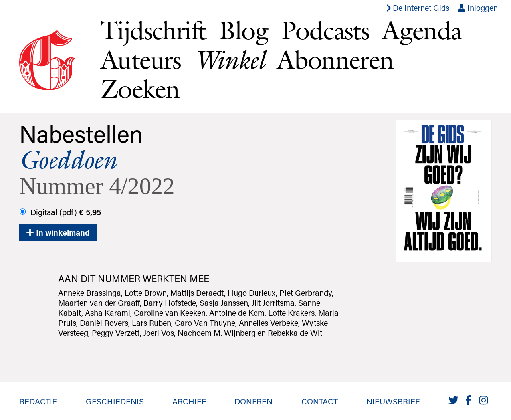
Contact (320, 401)
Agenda (422, 30)
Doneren (254, 401)
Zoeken (140, 89)
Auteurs (141, 59)
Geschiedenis (115, 401)
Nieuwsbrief (393, 401)
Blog (244, 30)
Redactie (38, 401)
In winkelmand (58, 232)
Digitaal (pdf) (60, 212)
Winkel (229, 60)
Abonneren (335, 59)
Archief (189, 401)
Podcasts (325, 30)
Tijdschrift (153, 30)
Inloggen (478, 8)
